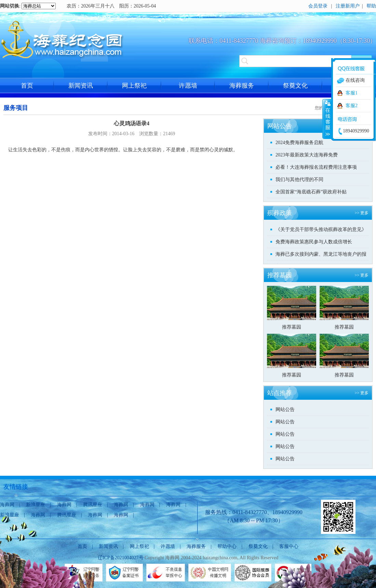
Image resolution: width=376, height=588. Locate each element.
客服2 (352, 106)
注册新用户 (348, 6)
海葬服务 (242, 86)
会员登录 (318, 6)
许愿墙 (188, 86)
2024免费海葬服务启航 (299, 143)
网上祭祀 (134, 86)
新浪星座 (36, 505)
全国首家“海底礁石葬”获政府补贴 (311, 192)
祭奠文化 (295, 86)
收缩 (327, 119)
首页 (27, 86)
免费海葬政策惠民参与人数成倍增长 (314, 242)
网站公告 (285, 410)
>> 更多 (361, 213)
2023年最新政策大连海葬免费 (307, 155)
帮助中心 (227, 546)
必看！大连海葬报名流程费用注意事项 (316, 167)
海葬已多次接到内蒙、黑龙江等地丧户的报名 (321, 256)
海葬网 (7, 505)
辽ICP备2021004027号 (121, 558)
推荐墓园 (292, 327)
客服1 (352, 93)
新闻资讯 (81, 86)
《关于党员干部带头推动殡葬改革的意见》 (321, 229)
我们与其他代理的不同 (299, 180)
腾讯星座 (93, 505)
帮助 (371, 6)
